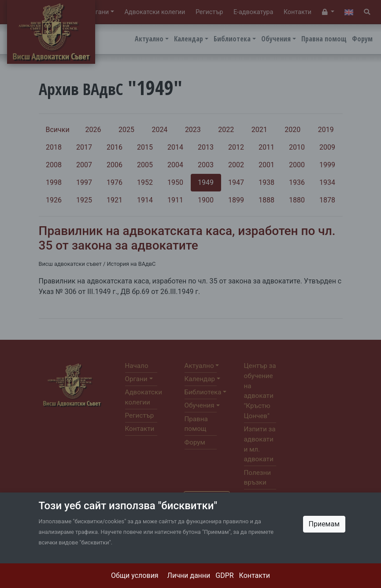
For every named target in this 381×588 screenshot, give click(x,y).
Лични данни (189, 575)
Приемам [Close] (324, 524)
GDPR (224, 575)
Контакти (255, 575)
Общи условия (135, 575)
